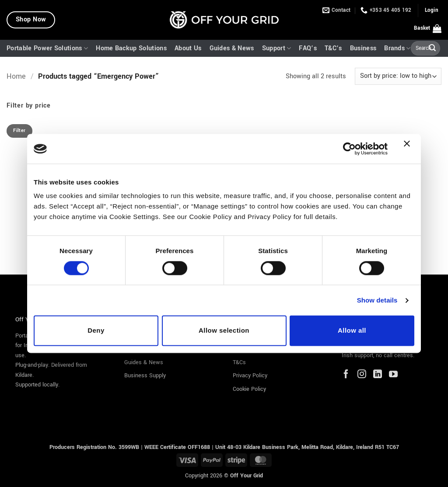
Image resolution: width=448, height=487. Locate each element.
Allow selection (224, 331)
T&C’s (333, 48)
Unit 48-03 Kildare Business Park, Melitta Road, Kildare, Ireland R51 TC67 (307, 447)
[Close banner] (409, 149)
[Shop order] (398, 76)
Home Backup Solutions (131, 48)
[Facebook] (346, 375)
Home (16, 77)
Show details (377, 300)
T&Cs (239, 362)
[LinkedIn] (378, 375)
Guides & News (232, 48)
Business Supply (145, 376)
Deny (96, 331)
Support (277, 48)
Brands (397, 48)
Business (363, 48)
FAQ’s (308, 48)
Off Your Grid (247, 475)
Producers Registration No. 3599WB (95, 447)
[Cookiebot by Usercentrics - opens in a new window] (349, 149)
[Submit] (432, 49)
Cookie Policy (249, 389)
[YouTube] (393, 375)
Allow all (352, 331)
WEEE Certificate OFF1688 (177, 447)
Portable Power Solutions (47, 48)
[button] (432, 10)
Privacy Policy (250, 376)
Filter (19, 130)
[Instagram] (362, 375)
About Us (188, 48)
